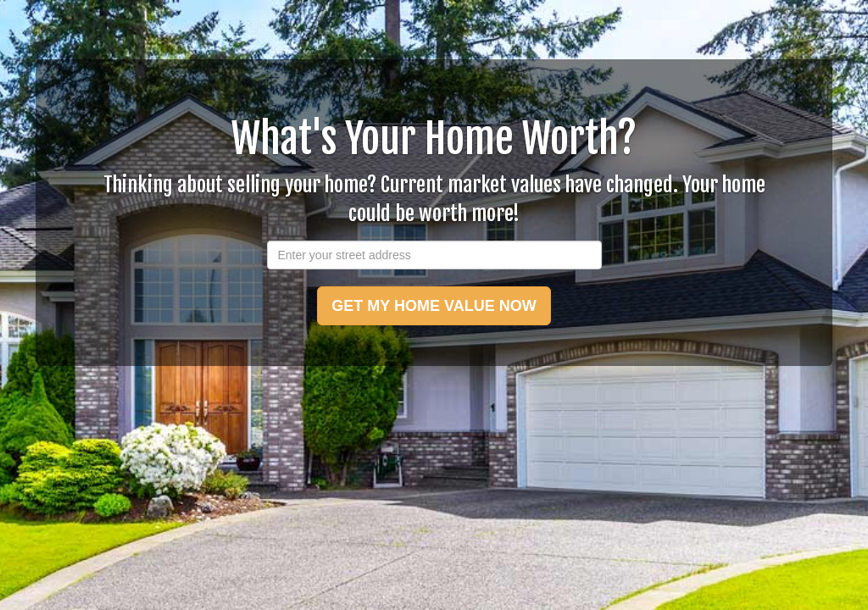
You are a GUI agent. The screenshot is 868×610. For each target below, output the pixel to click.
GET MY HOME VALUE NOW (434, 306)
